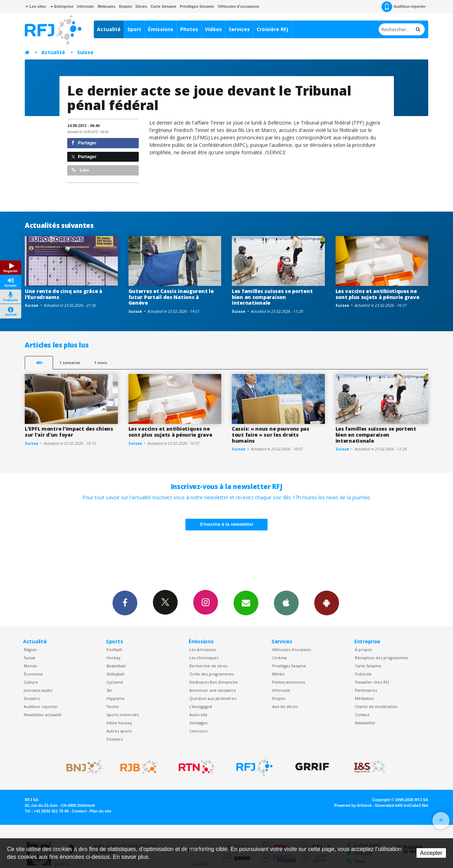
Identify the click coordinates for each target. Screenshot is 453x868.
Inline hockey (119, 723)
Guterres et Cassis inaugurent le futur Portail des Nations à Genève (171, 297)
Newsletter (365, 723)
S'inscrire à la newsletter (226, 524)
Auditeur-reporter (404, 7)
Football (114, 649)
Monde (30, 666)
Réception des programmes (382, 658)
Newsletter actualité (43, 715)
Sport (134, 29)
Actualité (109, 29)
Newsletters (246, 603)
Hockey (113, 658)
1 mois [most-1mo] (101, 363)
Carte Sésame (164, 6)
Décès (141, 6)
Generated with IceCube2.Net (402, 805)
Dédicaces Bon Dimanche (214, 682)
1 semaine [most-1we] (70, 363)
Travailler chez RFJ (372, 682)
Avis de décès (285, 706)
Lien (80, 170)
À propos (363, 649)
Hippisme (116, 698)
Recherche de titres (208, 666)
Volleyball (115, 674)
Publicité (363, 674)
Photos (189, 29)
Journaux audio (38, 690)
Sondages (198, 723)
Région (30, 649)
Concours (198, 731)
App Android (327, 603)
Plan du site (100, 811)
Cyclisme (115, 682)
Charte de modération (376, 706)
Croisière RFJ (272, 29)
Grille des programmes (211, 674)
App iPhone (286, 603)
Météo (278, 674)
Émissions (161, 29)
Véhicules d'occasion (292, 649)
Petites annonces (288, 682)
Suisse (85, 52)
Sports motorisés (123, 715)
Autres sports (119, 731)
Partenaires (366, 690)
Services (239, 29)
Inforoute (86, 6)
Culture (31, 682)
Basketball (116, 666)
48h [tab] (39, 363)
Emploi (125, 6)
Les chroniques (204, 658)
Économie (33, 674)
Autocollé (198, 715)
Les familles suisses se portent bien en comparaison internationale (272, 297)
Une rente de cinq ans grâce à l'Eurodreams (64, 294)
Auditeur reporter (41, 706)
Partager (84, 143)
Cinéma (279, 658)
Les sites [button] (36, 6)
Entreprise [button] (62, 6)
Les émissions (202, 649)
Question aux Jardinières (213, 698)
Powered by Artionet (353, 805)
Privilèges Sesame (289, 666)
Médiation (365, 698)
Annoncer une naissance (213, 690)
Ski (109, 690)
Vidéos (213, 29)
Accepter (431, 853)
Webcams (106, 6)
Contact (362, 715)
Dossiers (32, 698)
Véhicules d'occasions (239, 6)
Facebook (125, 603)
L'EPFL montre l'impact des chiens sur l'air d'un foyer (69, 432)
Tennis (113, 706)
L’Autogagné (201, 706)
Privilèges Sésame (197, 6)
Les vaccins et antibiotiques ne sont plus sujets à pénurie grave (377, 294)
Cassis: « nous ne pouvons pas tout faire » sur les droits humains (271, 435)
